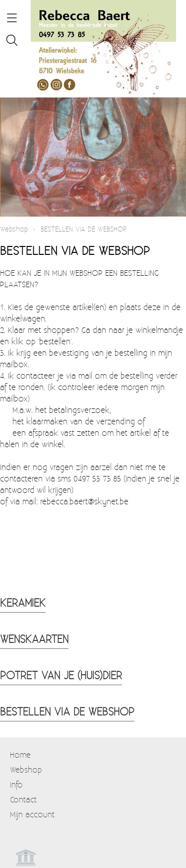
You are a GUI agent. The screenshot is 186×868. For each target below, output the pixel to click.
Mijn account (32, 814)
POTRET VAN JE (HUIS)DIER (61, 675)
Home (20, 754)
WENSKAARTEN (34, 638)
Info (16, 784)
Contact (23, 799)
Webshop (14, 229)
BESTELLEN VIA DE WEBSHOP (67, 711)
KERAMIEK (23, 602)
